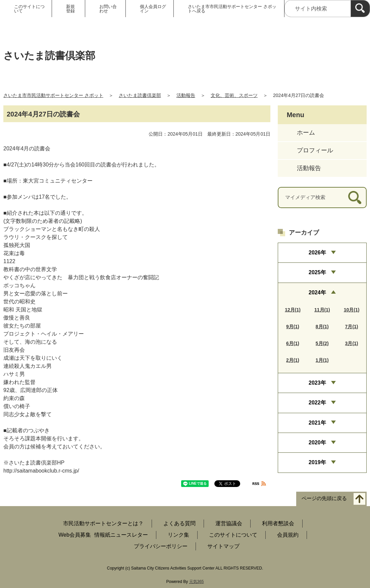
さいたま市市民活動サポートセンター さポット (53, 95)
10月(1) (352, 310)
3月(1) (352, 343)
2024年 (317, 292)
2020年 (317, 443)
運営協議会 (229, 523)
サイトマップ (223, 546)
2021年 (317, 423)
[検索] (360, 9)
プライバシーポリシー (161, 546)
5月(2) (322, 343)
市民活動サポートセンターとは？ (103, 523)
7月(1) (352, 327)
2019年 (317, 462)
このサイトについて (29, 9)
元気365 (197, 582)
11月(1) (322, 310)
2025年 (317, 272)
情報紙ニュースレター (121, 535)
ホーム (306, 133)
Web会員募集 (75, 535)
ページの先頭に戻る (324, 499)
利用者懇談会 (278, 523)
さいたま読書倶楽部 (140, 95)
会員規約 (288, 535)
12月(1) (293, 310)
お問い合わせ (108, 9)
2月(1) (293, 360)
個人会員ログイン (153, 9)
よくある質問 (179, 523)
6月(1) (293, 343)
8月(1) (322, 327)
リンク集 (178, 535)
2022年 (317, 403)
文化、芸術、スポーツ (234, 95)
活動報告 (186, 95)
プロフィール (315, 150)
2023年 (317, 383)
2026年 (317, 253)
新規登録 (70, 9)
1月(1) (322, 360)
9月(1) (293, 327)
